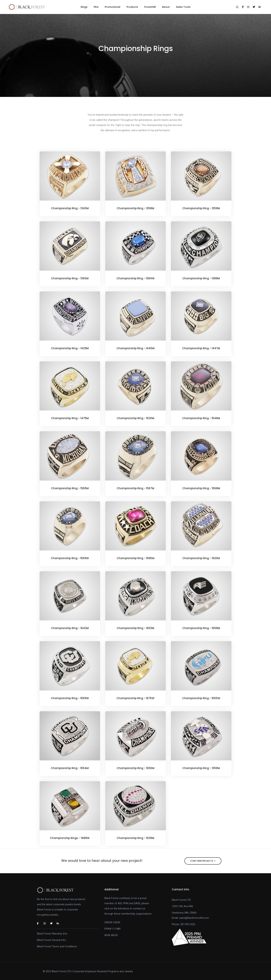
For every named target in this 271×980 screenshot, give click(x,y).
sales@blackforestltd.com (194, 918)
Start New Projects (203, 861)
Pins (96, 7)
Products (132, 7)
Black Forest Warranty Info (52, 934)
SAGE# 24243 (112, 922)
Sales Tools (183, 7)
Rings (84, 7)
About (166, 7)
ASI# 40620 (111, 935)
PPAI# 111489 (112, 929)
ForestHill (150, 7)
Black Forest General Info (51, 940)
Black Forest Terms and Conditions (57, 946)
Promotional (113, 7)
